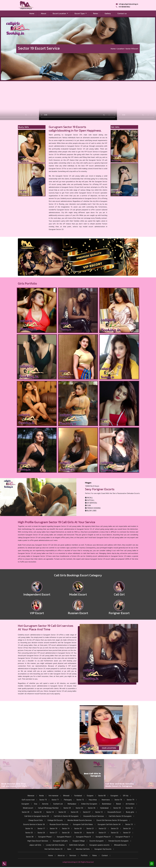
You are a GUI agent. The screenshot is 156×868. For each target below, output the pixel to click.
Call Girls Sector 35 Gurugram (120, 816)
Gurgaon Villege (79, 841)
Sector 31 (102, 833)
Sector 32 (62, 812)
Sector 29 (67, 808)
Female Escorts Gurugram (118, 841)
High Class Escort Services (38, 841)
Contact (105, 856)
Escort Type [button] (80, 13)
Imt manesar (54, 796)
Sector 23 (115, 829)
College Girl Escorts (55, 820)
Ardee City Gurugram (89, 804)
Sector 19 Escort (132, 49)
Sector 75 (43, 800)
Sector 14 (50, 812)
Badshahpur (107, 804)
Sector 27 (54, 833)
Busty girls (130, 812)
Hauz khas (93, 800)
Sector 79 (130, 800)
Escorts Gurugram (97, 841)
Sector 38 (30, 837)
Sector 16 (29, 829)
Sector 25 (29, 833)
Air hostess (130, 804)
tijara (69, 849)
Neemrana (106, 800)
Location (121, 49)
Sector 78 (118, 800)
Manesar (31, 796)
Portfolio (84, 856)
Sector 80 (102, 796)
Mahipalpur (72, 804)
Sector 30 (90, 833)
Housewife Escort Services (94, 816)
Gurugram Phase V (123, 837)
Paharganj (68, 800)
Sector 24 (127, 829)
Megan (88, 483)
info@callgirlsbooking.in (127, 4)
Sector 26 (41, 833)
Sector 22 (102, 829)
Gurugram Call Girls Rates (83, 824)
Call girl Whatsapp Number (48, 808)
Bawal (118, 804)
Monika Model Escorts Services (80, 820)
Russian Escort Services (59, 824)
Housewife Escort (114, 812)
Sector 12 (99, 812)
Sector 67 (87, 812)
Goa (36, 804)
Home (33, 13)
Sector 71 (55, 800)
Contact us (122, 13)
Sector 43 (38, 812)
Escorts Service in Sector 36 (34, 824)
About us (61, 856)
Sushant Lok (58, 804)
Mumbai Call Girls (83, 849)
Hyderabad (104, 808)
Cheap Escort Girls (36, 820)
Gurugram (114, 796)
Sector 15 (129, 824)
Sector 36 (92, 808)
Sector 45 (74, 812)
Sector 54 (79, 808)
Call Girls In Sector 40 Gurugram (66, 816)
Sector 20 (78, 829)
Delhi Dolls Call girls (77, 845)
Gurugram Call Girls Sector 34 (109, 824)
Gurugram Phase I (45, 837)
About (43, 13)
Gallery (108, 13)
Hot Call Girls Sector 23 (53, 849)
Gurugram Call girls (60, 841)
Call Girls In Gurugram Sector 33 (37, 816)
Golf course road (28, 800)
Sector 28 (26, 812)
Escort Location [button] (60, 13)
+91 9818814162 (123, 7)
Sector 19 (66, 829)
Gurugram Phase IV (103, 837)
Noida (41, 796)
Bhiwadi (66, 796)
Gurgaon (90, 796)
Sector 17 (41, 829)
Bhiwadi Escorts (120, 845)
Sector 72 (80, 800)
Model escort (28, 808)
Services (73, 856)
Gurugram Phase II (64, 837)
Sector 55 (117, 808)
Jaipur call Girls (35, 845)
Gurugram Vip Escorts (103, 849)
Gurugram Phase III (83, 837)
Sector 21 (90, 829)
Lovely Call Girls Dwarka (55, 845)
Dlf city (126, 796)
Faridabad (78, 796)
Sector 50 (129, 808)
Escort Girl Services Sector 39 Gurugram (112, 820)
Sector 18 (54, 829)
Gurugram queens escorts (99, 845)
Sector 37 (127, 833)
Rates (96, 13)
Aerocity (45, 804)
